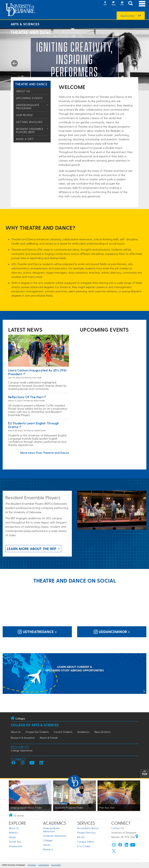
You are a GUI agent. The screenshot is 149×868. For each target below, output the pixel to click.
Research (48, 849)
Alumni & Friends (49, 738)
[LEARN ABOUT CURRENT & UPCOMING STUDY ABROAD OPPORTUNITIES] (74, 674)
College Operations (22, 750)
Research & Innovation (23, 738)
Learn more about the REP (32, 549)
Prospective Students (37, 732)
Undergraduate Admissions (51, 830)
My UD (81, 837)
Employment (16, 846)
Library (47, 845)
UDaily (12, 837)
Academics (83, 732)
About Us (23, 91)
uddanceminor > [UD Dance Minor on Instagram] (112, 632)
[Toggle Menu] (48, 105)
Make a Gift (25, 139)
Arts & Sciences (25, 24)
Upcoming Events (29, 98)
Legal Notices (44, 865)
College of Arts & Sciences (35, 725)
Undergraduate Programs (28, 107)
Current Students (63, 732)
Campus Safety (86, 842)
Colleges (48, 840)
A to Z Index (84, 846)
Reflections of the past (25, 397)
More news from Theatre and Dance (45, 453)
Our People (25, 115)
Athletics (14, 833)
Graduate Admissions (55, 836)
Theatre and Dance (31, 84)
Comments (32, 865)
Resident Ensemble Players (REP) (30, 130)
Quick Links (127, 16)
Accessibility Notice (88, 828)
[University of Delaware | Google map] (137, 837)
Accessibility (56, 865)
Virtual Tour (15, 842)
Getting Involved (29, 122)
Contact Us (118, 828)
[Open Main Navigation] (142, 4)
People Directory (86, 833)
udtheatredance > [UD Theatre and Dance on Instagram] (37, 632)
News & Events (102, 732)
